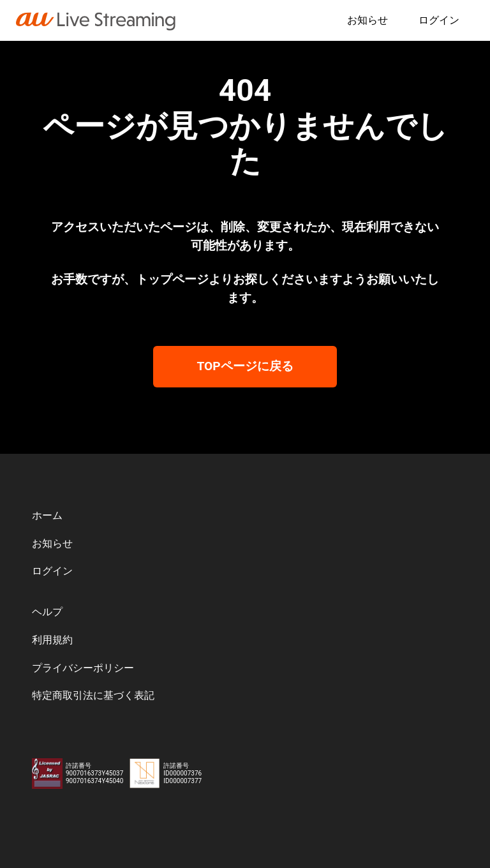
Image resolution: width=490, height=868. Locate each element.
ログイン (438, 20)
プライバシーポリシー (86, 666)
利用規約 (54, 637)
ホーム (48, 509)
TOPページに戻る (245, 363)
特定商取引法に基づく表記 (97, 695)
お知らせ (364, 20)
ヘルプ (48, 608)
